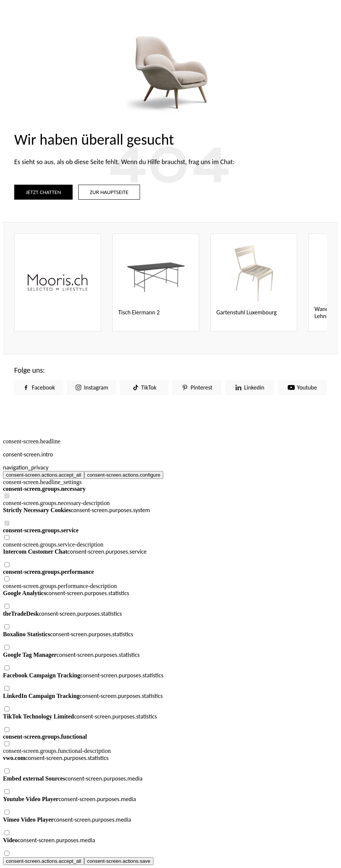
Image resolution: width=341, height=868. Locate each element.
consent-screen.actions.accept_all (44, 475)
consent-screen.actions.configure (124, 475)
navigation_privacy (26, 467)
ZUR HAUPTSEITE (109, 192)
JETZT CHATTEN (43, 192)
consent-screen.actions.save (119, 861)
